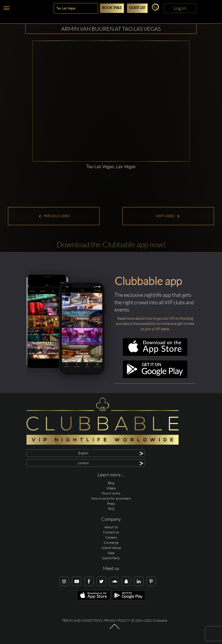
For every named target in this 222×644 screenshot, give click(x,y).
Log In (180, 8)
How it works (111, 493)
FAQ (111, 509)
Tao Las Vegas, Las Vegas (111, 166)
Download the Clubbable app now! (111, 244)
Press (111, 503)
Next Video (168, 216)
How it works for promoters (111, 498)
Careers (111, 537)
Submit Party (111, 558)
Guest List (137, 8)
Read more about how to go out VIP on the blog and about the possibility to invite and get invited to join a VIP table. (155, 324)
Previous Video (54, 216)
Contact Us (111, 532)
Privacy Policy (117, 620)
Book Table (112, 8)
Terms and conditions (82, 620)
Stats (111, 553)
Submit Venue (111, 548)
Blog (111, 483)
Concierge (111, 542)
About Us (111, 527)
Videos (111, 488)
